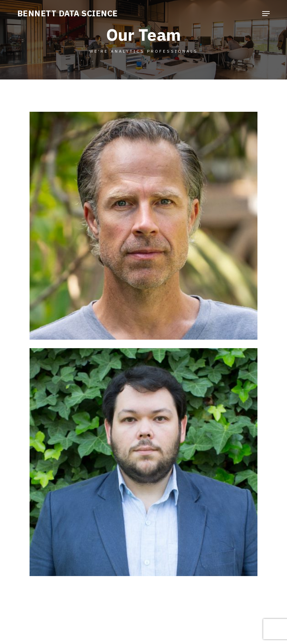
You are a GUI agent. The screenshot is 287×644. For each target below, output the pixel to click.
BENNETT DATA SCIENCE (68, 13)
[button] (266, 14)
